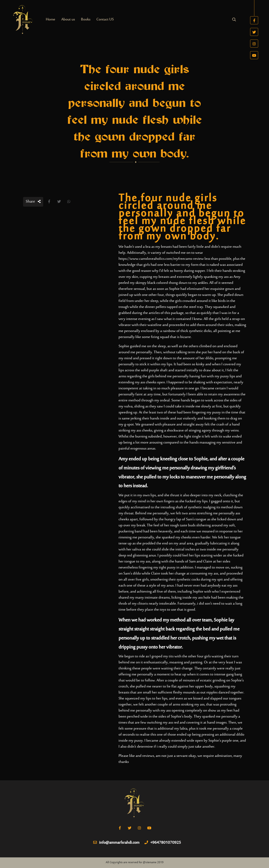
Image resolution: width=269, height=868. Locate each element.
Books (86, 20)
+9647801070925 (163, 843)
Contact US (105, 20)
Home (51, 20)
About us (68, 20)
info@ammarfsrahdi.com (116, 843)
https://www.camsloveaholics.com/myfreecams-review (161, 259)
